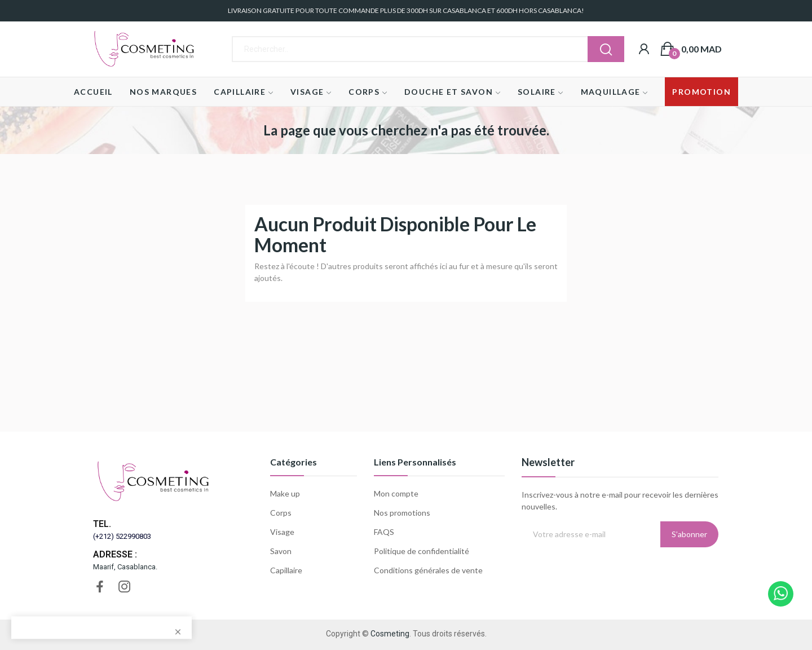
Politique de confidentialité (422, 551)
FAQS (384, 532)
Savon (281, 551)
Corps (281, 513)
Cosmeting (390, 634)
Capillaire (286, 570)
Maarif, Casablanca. (125, 567)
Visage (282, 532)
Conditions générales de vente (428, 570)
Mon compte (396, 493)
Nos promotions (402, 513)
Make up (285, 493)
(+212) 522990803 (122, 536)
